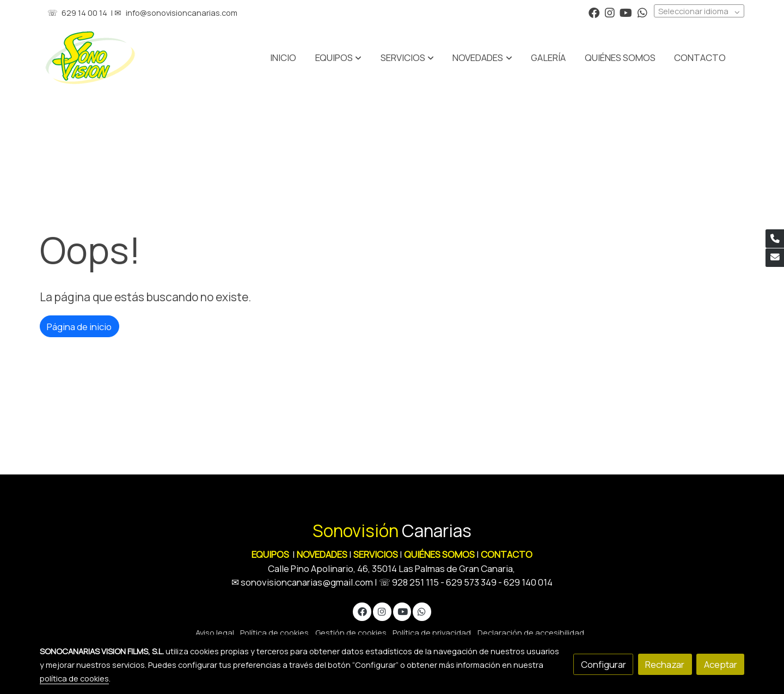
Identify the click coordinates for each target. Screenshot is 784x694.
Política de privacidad (432, 632)
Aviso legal (215, 632)
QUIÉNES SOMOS (439, 554)
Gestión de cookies (351, 632)
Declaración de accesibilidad (531, 632)
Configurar (604, 664)
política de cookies (74, 678)
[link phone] (775, 239)
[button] (407, 58)
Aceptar (721, 664)
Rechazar (665, 664)
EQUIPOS (270, 554)
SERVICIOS (376, 554)
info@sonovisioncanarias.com (182, 13)
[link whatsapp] (642, 12)
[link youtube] (626, 12)
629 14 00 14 (84, 13)
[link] (90, 58)
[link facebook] (594, 12)
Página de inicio (79, 327)
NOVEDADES (323, 554)
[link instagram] (610, 12)
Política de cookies (274, 632)
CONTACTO (507, 554)
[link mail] (775, 258)
